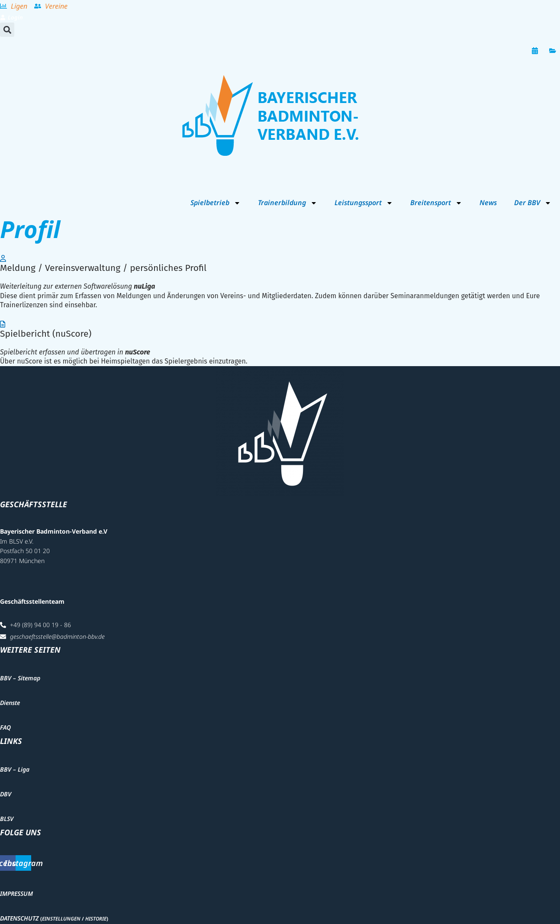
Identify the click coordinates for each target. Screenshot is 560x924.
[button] (7, 30)
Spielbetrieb (216, 203)
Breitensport (436, 203)
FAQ (5, 727)
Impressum (16, 893)
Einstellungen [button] (61, 919)
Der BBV (533, 203)
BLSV (7, 819)
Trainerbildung (288, 203)
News (488, 203)
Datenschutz (19, 918)
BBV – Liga (15, 769)
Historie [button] (96, 919)
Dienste (10, 703)
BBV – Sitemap (20, 678)
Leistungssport (364, 203)
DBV (6, 794)
